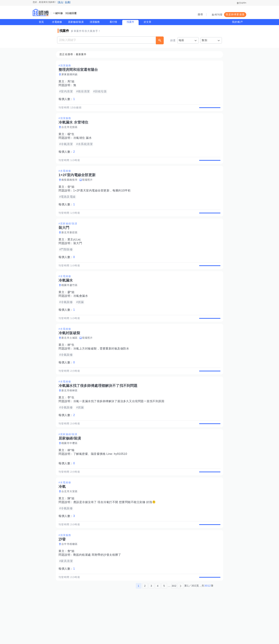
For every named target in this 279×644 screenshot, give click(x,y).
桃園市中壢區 (71, 472)
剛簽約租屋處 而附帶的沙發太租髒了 (98, 592)
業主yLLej (75, 252)
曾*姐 (72, 195)
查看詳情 (209, 110)
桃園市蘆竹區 (71, 302)
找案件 (130, 22)
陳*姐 (72, 531)
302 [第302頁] (174, 627)
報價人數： (68, 99)
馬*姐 (72, 82)
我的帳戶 (237, 22)
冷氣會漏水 (82, 312)
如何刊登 (217, 15)
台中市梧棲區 (71, 581)
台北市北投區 (71, 131)
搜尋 (200, 14)
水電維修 (57, 22)
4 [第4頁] (158, 627)
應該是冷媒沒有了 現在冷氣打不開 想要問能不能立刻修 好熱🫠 (116, 535)
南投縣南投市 (71, 188)
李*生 (72, 422)
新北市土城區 (71, 358)
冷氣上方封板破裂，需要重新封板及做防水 (102, 369)
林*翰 (72, 479)
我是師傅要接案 (235, 14)
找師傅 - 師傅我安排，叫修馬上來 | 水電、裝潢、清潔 (41, 12)
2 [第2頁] (145, 627)
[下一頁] (181, 627)
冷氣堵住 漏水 (84, 142)
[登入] (60, 2)
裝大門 (79, 256)
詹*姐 (72, 588)
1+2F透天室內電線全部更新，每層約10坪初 (103, 199)
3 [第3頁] (151, 627)
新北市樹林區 (71, 415)
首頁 (41, 22)
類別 (205, 40)
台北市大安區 (71, 524)
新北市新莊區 (71, 245)
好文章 (148, 22)
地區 (181, 40)
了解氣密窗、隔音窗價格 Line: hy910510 (101, 483)
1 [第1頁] (139, 627)
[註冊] (68, 2)
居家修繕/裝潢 (76, 22)
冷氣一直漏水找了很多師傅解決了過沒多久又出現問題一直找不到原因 (120, 426)
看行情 (113, 22)
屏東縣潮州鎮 (71, 75)
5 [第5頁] (164, 627)
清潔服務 (95, 22)
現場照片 (89, 188)
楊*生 (72, 138)
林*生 (72, 365)
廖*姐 (72, 309)
